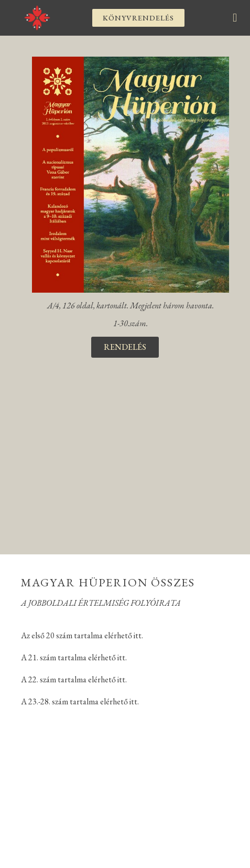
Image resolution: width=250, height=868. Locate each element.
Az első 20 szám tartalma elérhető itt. (82, 635)
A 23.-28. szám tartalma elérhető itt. (80, 701)
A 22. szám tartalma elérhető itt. (74, 679)
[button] (138, 18)
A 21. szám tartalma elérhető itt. (74, 657)
